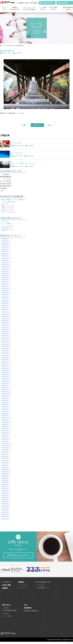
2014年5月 (5, 517)
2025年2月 (5, 258)
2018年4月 (5, 435)
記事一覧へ (37, 125)
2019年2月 (5, 413)
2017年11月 (5, 446)
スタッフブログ (6, 226)
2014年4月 (5, 519)
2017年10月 (5, 448)
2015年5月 (5, 497)
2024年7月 (5, 273)
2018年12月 (5, 418)
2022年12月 (5, 314)
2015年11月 (5, 487)
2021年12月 (5, 340)
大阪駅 (4, 208)
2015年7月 (5, 493)
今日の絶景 (18, 53)
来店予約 (6, 610)
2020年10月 (5, 370)
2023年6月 (5, 301)
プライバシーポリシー (31, 613)
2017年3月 (5, 463)
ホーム (3, 45)
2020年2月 (5, 387)
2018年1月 (5, 441)
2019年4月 (5, 409)
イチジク (4, 212)
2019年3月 (5, 411)
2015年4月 (5, 500)
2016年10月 (5, 474)
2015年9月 (5, 489)
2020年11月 (5, 368)
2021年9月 (5, 347)
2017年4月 (5, 461)
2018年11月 (5, 420)
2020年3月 (5, 385)
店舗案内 (5, 590)
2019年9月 (5, 398)
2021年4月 (5, 357)
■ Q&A (27, 3)
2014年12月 (5, 504)
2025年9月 (5, 243)
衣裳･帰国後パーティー (44, 590)
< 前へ (25, 125)
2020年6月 (5, 379)
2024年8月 (5, 271)
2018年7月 (5, 428)
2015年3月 (5, 502)
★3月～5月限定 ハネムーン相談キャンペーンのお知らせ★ (13, 201)
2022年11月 (5, 316)
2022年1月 (5, 338)
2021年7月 (5, 351)
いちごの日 (17, 143)
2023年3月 (5, 308)
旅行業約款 (28, 610)
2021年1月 (5, 364)
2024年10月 (5, 267)
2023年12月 (5, 288)
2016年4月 (5, 484)
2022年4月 (5, 331)
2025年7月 (5, 247)
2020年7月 (5, 377)
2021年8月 (5, 349)
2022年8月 (5, 323)
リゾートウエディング (43, 584)
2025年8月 (5, 245)
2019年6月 (5, 405)
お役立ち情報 (6, 587)
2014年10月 (5, 508)
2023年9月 (5, 295)
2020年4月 (5, 383)
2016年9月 (5, 476)
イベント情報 (6, 223)
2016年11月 (5, 472)
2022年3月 (5, 334)
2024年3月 (5, 282)
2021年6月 (5, 353)
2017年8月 (5, 452)
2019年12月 (5, 392)
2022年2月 (5, 336)
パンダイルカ (18, 153)
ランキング (23, 590)
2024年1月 (5, 286)
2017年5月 (5, 459)
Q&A (26, 607)
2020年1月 (5, 390)
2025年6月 (5, 250)
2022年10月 (5, 318)
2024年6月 (5, 275)
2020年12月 (5, 366)
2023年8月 (5, 297)
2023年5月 (5, 303)
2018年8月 (5, 426)
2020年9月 (5, 372)
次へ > (50, 125)
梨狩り (4, 206)
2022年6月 (5, 327)
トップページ (6, 584)
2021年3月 (5, 360)
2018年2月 (5, 439)
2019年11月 (5, 394)
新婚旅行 (21, 584)
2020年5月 (5, 381)
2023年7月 (5, 299)
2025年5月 (5, 252)
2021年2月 (5, 362)
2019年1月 (5, 415)
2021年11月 (5, 342)
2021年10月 (5, 344)
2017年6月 (5, 456)
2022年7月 (5, 325)
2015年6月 (5, 495)
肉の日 (4, 210)
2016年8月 (5, 478)
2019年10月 (5, 396)
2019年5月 (5, 407)
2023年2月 (5, 310)
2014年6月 (5, 515)
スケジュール (24, 587)
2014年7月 (5, 512)
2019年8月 (5, 400)
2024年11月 (5, 265)
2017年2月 (5, 465)
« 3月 (2, 191)
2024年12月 (5, 263)
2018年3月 (5, 437)
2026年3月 (5, 239)
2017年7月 (5, 454)
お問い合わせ (6, 607)
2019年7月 (5, 403)
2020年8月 (5, 375)
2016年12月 (5, 469)
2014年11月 (5, 506)
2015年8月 (5, 491)
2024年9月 (5, 269)
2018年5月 (5, 433)
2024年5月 (5, 278)
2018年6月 (5, 431)
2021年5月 (5, 355)
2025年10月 (5, 241)
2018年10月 (5, 422)
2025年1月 (5, 260)
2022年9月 (5, 321)
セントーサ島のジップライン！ (27, 163)
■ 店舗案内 (21, 3)
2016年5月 (5, 482)
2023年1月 (5, 312)
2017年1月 (5, 467)
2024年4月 (5, 280)
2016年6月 (5, 480)
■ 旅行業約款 (34, 3)
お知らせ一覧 (11, 45)
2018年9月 (5, 424)
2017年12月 (5, 444)
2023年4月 (5, 306)
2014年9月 (5, 510)
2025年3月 (5, 256)
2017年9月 (5, 450)
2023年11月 (5, 290)
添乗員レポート (6, 230)
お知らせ (4, 221)
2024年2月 (5, 284)
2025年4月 (5, 254)
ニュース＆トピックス (9, 613)
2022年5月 (5, 329)
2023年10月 (5, 293)
